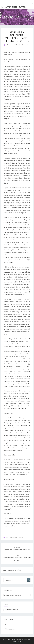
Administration (10, 629)
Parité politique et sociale (14, 537)
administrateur (25, 45)
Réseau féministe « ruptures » (15, 7)
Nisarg (20, 642)
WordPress (27, 639)
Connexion (8, 625)
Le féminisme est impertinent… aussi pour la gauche (17, 558)
